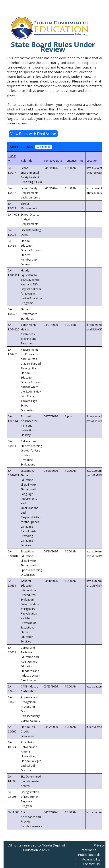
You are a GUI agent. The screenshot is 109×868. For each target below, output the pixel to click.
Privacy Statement (92, 847)
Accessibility (91, 859)
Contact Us (91, 864)
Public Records (89, 854)
